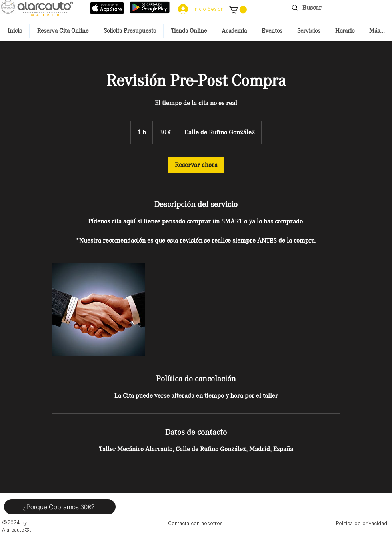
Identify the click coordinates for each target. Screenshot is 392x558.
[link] (196, 165)
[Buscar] (333, 8)
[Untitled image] (98, 309)
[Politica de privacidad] (362, 523)
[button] (238, 10)
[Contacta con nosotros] (195, 523)
